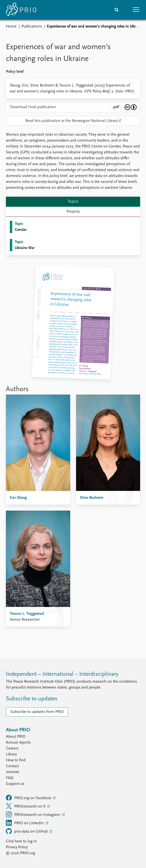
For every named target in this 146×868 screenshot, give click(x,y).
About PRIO (16, 737)
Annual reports (18, 743)
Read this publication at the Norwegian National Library (71, 121)
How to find (16, 760)
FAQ (10, 778)
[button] (136, 10)
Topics (73, 202)
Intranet (13, 772)
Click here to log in (21, 841)
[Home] (21, 10)
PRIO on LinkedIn (25, 823)
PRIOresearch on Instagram (33, 814)
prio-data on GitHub (27, 831)
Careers (12, 749)
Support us (15, 784)
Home (11, 27)
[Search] (117, 10)
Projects (73, 212)
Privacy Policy (17, 847)
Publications (32, 27)
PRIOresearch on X (26, 806)
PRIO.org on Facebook (29, 798)
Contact (12, 766)
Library (11, 754)
